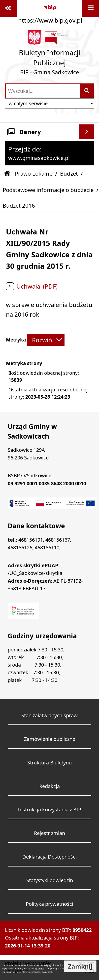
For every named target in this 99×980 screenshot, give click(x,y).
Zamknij (80, 966)
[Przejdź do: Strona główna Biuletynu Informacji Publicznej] (7, 174)
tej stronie (40, 969)
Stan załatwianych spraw (49, 715)
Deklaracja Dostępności (49, 857)
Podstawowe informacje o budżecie (48, 190)
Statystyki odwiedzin (50, 880)
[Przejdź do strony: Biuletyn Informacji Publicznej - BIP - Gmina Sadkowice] (49, 54)
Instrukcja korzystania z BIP (49, 810)
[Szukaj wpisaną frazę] (87, 91)
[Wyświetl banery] (87, 132)
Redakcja (49, 786)
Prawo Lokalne (34, 173)
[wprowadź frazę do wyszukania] (43, 91)
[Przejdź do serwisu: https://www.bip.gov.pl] (50, 13)
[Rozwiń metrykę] (46, 340)
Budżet (69, 173)
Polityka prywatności (49, 904)
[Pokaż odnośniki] (8, 8)
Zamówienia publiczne (50, 739)
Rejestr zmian (49, 833)
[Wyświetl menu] (91, 8)
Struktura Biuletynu (49, 763)
